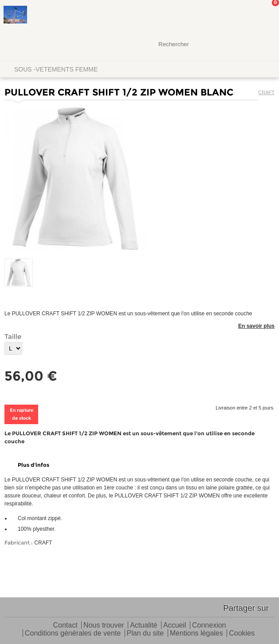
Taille (13, 336)
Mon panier (265, 16)
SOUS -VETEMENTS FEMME (56, 69)
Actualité (143, 626)
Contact (65, 626)
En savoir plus (256, 326)
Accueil (175, 626)
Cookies (242, 634)
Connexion (209, 626)
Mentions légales (196, 634)
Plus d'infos (33, 465)
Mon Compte (239, 16)
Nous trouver (104, 626)
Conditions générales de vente (73, 634)
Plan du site (145, 634)
